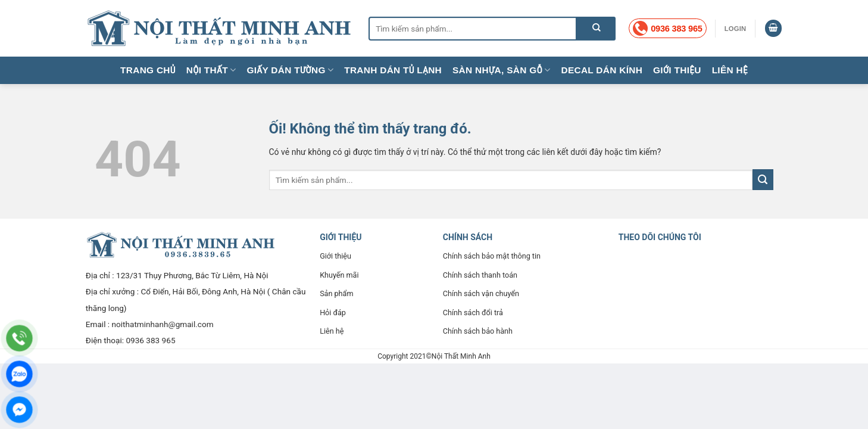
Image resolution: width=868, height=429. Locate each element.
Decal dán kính (602, 70)
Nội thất (211, 70)
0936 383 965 (150, 340)
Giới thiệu (677, 70)
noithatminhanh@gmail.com (163, 324)
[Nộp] (596, 29)
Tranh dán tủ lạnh (393, 70)
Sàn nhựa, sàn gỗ (501, 70)
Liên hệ (730, 70)
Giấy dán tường (290, 70)
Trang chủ (148, 70)
